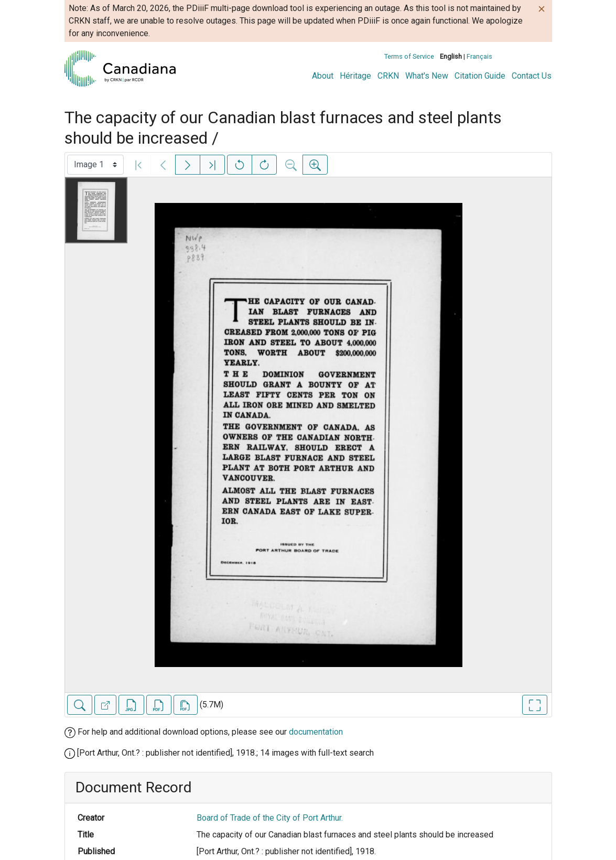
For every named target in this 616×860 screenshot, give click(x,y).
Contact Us (532, 76)
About (323, 76)
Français (479, 56)
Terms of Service (409, 56)
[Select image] (95, 165)
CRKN (388, 76)
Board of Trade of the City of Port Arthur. (270, 818)
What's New (427, 76)
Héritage (355, 76)
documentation (316, 732)
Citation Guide (480, 76)
